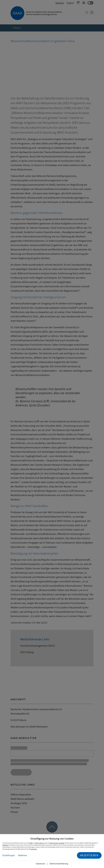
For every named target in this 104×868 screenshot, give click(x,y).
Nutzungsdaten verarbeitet (57, 843)
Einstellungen (9, 855)
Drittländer (5, 845)
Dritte (37, 843)
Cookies (41, 843)
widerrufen (34, 849)
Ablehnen (23, 855)
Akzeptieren (89, 855)
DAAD (31, 843)
